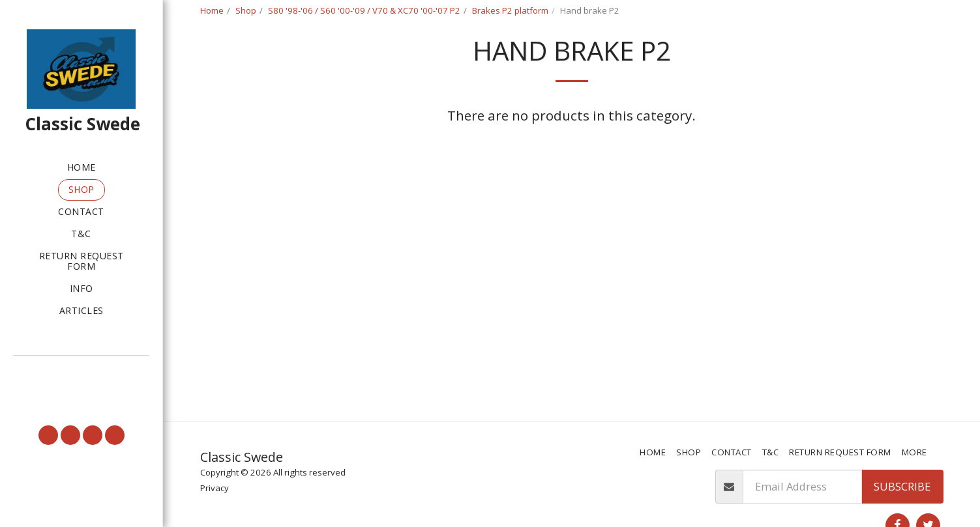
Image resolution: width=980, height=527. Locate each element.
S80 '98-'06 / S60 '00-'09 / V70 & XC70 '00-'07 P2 (364, 10)
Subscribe (902, 486)
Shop (246, 10)
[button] (81, 374)
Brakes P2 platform (510, 10)
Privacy (215, 488)
